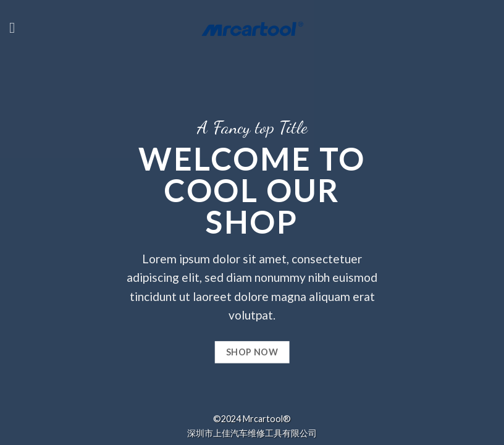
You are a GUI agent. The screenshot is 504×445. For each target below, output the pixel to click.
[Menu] (17, 28)
